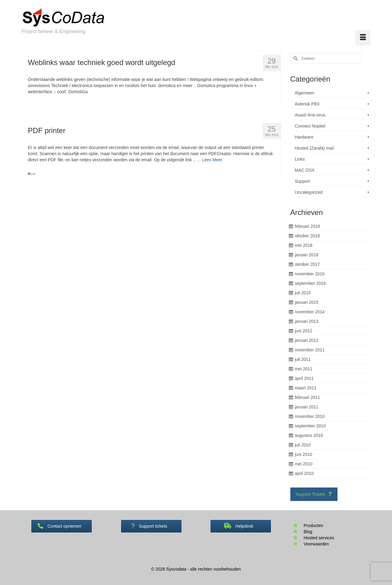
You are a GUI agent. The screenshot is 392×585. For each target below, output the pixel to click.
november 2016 (310, 274)
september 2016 (310, 283)
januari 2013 (307, 321)
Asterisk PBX (307, 104)
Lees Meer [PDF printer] (212, 160)
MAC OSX (305, 170)
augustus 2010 (309, 435)
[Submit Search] (295, 58)
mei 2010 (304, 464)
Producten (314, 526)
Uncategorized (309, 192)
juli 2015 (303, 293)
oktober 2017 (307, 264)
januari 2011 (307, 407)
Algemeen (305, 93)
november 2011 (310, 350)
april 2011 (304, 378)
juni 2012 (304, 331)
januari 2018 (307, 255)
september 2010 (310, 426)
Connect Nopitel (310, 126)
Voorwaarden (317, 544)
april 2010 (304, 473)
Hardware (304, 137)
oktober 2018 (307, 236)
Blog (308, 532)
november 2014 (310, 312)
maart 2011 (306, 388)
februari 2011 (308, 397)
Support (302, 181)
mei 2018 (304, 245)
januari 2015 (307, 302)
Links (300, 159)
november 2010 (310, 416)
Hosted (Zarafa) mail (315, 148)
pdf (33, 174)
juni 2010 (304, 454)
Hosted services (319, 538)
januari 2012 (307, 340)
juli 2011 (303, 359)
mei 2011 (304, 369)
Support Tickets (314, 494)
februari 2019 (308, 226)
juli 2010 (303, 445)
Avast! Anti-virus (310, 115)
